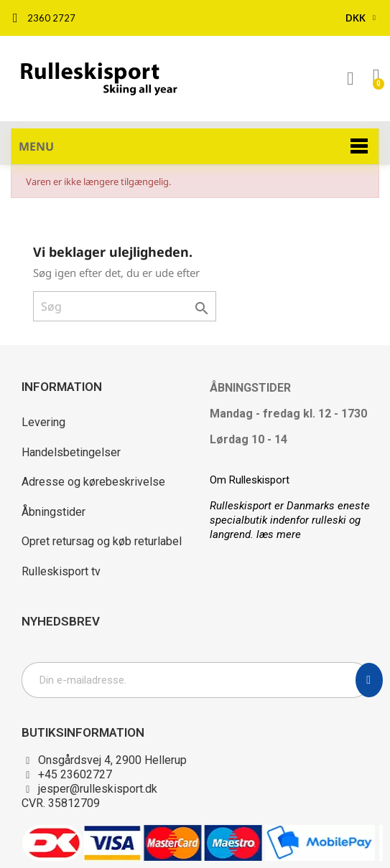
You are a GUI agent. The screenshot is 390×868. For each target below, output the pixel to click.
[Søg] (125, 306)
